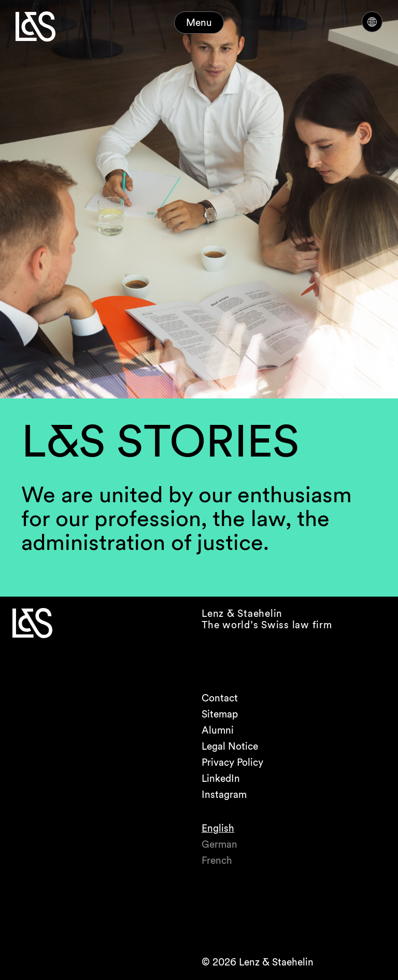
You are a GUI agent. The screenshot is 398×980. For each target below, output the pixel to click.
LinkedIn (221, 778)
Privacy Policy (232, 762)
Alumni (218, 730)
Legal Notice (230, 746)
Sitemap (220, 714)
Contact (220, 698)
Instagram (224, 795)
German (219, 844)
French (217, 860)
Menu (199, 23)
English (218, 828)
